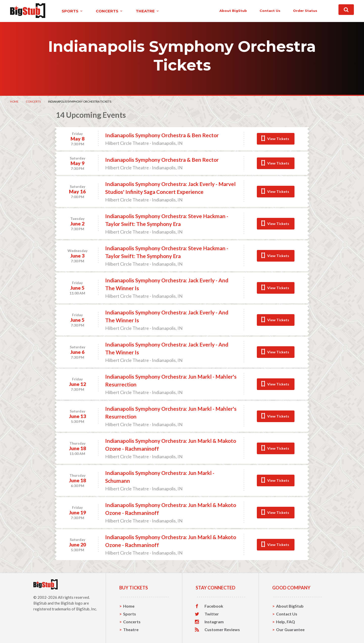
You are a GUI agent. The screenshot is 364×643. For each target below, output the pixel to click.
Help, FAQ (286, 622)
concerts (109, 11)
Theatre (131, 629)
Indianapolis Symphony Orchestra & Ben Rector (162, 135)
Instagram (214, 622)
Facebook (214, 606)
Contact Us (287, 614)
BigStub (40, 603)
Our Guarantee (290, 629)
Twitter (212, 614)
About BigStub (233, 11)
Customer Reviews (222, 630)
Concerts (33, 101)
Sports (130, 614)
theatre (148, 11)
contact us (270, 11)
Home (14, 101)
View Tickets (278, 139)
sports (72, 11)
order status (305, 11)
